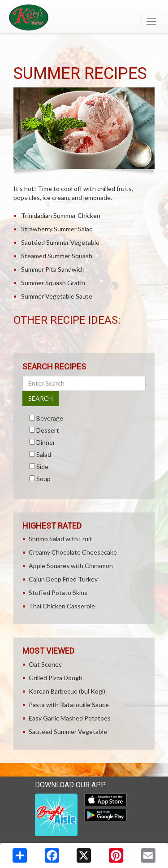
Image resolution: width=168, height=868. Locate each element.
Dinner (46, 442)
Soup (43, 479)
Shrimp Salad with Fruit (60, 539)
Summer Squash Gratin (53, 283)
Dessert (48, 430)
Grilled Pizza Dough (56, 678)
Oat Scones (45, 664)
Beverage (50, 418)
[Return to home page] (84, 17)
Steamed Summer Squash (57, 256)
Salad (44, 454)
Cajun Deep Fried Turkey (63, 579)
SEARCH (41, 398)
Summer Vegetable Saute (57, 296)
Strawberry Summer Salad (57, 229)
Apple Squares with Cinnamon (71, 566)
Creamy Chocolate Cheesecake (73, 552)
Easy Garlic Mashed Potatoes (70, 718)
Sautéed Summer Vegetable (60, 242)
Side (42, 467)
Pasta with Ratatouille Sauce (69, 705)
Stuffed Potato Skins (58, 592)
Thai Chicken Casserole (62, 606)
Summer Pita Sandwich (53, 269)
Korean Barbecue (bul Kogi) (67, 691)
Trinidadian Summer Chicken (61, 215)
